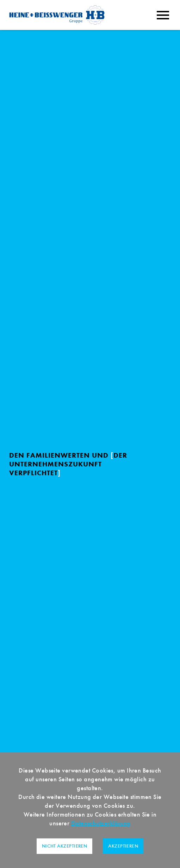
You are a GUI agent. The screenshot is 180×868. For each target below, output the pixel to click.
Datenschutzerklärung (101, 823)
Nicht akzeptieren (65, 846)
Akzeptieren (123, 846)
